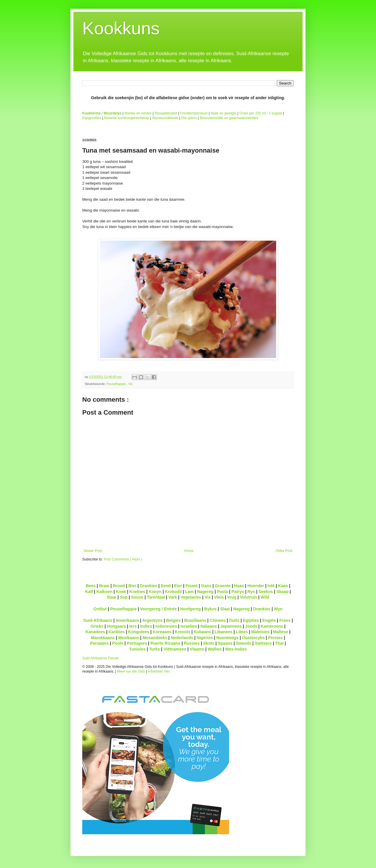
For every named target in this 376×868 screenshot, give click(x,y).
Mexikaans (129, 638)
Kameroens (272, 626)
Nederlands (182, 638)
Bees (91, 586)
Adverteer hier (159, 671)
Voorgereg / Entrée (158, 609)
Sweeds (244, 643)
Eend (166, 586)
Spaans (225, 643)
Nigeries (205, 638)
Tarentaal (156, 597)
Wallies (215, 649)
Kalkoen (104, 592)
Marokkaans (103, 638)
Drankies (148, 586)
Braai (104, 586)
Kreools (183, 632)
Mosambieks (155, 638)
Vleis (219, 597)
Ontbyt (100, 609)
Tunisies (137, 649)
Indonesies (166, 626)
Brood (119, 586)
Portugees (137, 643)
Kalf (89, 592)
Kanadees (95, 632)
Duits (234, 620)
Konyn (155, 592)
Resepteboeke (166, 113)
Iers (133, 626)
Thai (280, 643)
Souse (137, 597)
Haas (239, 586)
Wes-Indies (236, 649)
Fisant (191, 586)
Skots (209, 643)
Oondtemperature (194, 113)
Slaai (111, 597)
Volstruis (248, 597)
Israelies (189, 626)
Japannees (231, 626)
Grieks (97, 626)
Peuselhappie (116, 384)
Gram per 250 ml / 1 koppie (261, 113)
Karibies (116, 632)
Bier (132, 586)
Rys (251, 592)
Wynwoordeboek (165, 118)
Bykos (210, 609)
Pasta (223, 592)
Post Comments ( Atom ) (123, 559)
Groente (223, 586)
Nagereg (205, 592)
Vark (173, 597)
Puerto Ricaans (165, 643)
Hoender (256, 586)
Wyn (278, 609)
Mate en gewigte (224, 113)
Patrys (238, 592)
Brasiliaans (195, 620)
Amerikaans (127, 620)
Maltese (280, 632)
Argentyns (152, 620)
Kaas (283, 586)
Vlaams (197, 649)
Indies (146, 626)
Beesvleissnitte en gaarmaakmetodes (229, 118)
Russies (192, 643)
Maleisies (260, 632)
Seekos (266, 592)
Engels (269, 620)
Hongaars (116, 626)
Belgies (173, 620)
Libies (242, 632)
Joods (251, 626)
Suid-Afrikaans (98, 620)
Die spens (189, 118)
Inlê (271, 586)
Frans (285, 620)
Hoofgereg (190, 609)
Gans (206, 586)
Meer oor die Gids (131, 671)
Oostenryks (253, 638)
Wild (265, 597)
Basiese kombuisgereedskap (127, 118)
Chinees (218, 620)
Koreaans (162, 632)
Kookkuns (121, 28)
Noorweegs (227, 638)
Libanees (223, 632)
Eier (178, 586)
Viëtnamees (175, 649)
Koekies (137, 592)
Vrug (232, 597)
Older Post (284, 551)
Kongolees (139, 632)
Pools (118, 643)
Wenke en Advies (138, 113)
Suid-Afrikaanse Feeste (101, 658)
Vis (131, 384)
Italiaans (209, 626)
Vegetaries (191, 597)
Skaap (282, 592)
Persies (276, 638)
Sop (124, 597)
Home (189, 551)
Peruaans (99, 643)
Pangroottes (92, 118)
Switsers (263, 643)
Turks (154, 649)
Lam (189, 592)
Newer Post (93, 551)
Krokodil (173, 592)
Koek (121, 592)
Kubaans (202, 632)
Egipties (251, 620)
